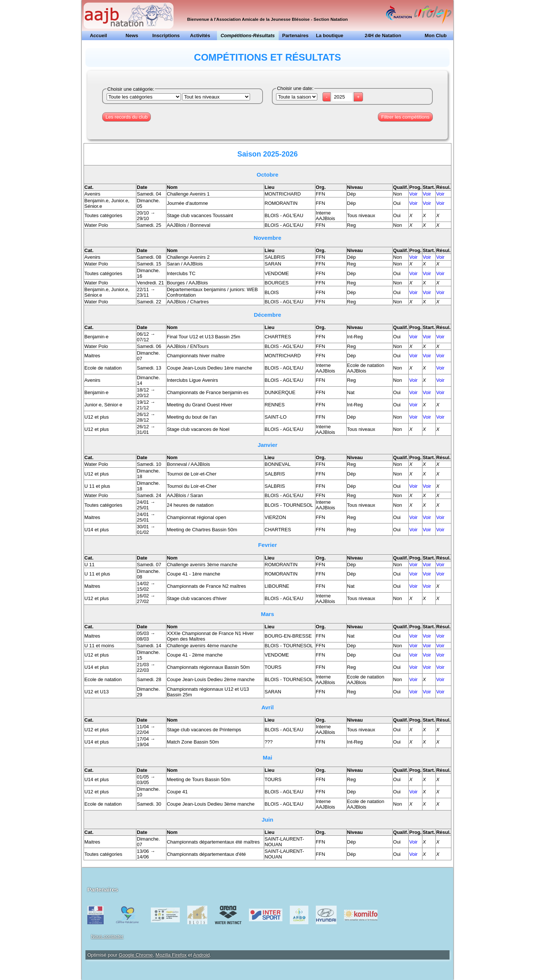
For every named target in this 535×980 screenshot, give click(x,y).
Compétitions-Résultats (248, 36)
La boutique (330, 36)
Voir (413, 194)
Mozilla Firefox (171, 955)
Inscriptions (166, 36)
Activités (200, 36)
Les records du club (127, 117)
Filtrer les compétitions (405, 117)
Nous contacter (107, 936)
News (132, 36)
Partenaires (296, 36)
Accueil (98, 36)
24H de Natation (383, 36)
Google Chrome (136, 955)
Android (202, 955)
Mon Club (436, 36)
